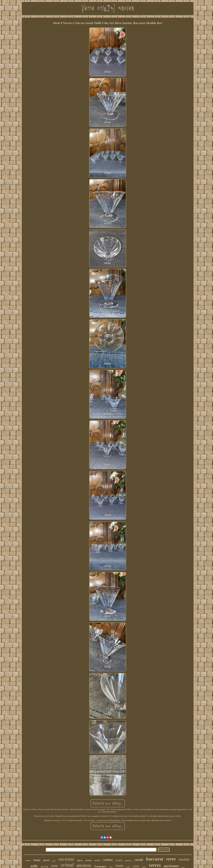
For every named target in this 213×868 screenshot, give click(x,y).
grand (46, 860)
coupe (54, 861)
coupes (28, 860)
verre (171, 859)
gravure (128, 860)
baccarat (155, 859)
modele (184, 859)
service (97, 860)
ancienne (66, 859)
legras (80, 860)
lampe (37, 860)
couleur (108, 860)
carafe (139, 860)
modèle (119, 860)
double (89, 860)
